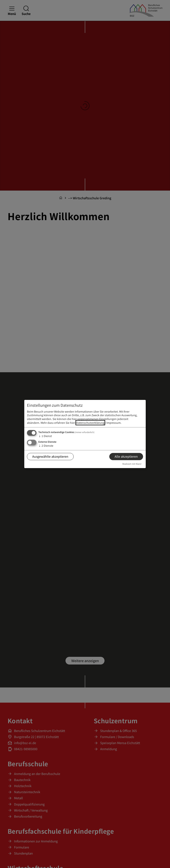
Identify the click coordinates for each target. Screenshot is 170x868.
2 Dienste (46, 446)
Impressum (114, 423)
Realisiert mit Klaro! (132, 464)
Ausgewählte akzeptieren (50, 456)
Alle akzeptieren (126, 456)
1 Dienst (45, 436)
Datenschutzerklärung (90, 423)
